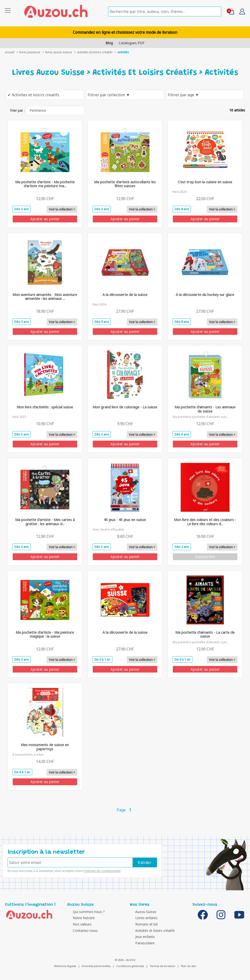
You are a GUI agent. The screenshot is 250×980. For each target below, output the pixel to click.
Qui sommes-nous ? (85, 912)
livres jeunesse (30, 52)
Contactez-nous (81, 931)
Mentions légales (65, 966)
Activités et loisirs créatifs (95, 52)
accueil (10, 52)
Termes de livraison (162, 966)
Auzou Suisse (142, 912)
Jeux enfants (141, 937)
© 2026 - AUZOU (125, 960)
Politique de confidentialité (102, 871)
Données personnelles (96, 966)
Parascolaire (141, 943)
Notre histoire (80, 918)
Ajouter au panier (45, 219)
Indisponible (205, 557)
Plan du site (188, 966)
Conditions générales (130, 966)
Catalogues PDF (132, 43)
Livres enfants (142, 918)
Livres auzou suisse (59, 52)
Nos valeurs (78, 924)
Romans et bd (142, 924)
